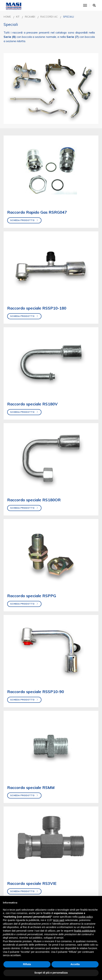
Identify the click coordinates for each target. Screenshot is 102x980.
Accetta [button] (75, 964)
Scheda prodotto (24, 220)
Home (7, 17)
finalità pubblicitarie (85, 931)
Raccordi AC (49, 17)
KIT (18, 17)
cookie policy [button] (86, 917)
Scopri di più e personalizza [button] (51, 973)
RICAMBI (30, 17)
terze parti (59, 920)
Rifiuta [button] (27, 964)
